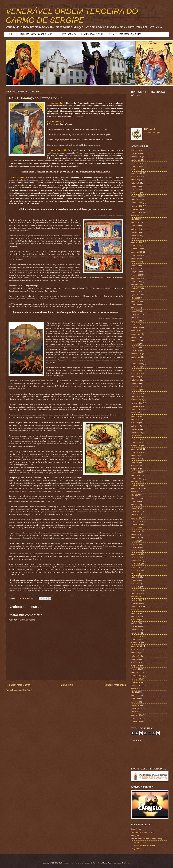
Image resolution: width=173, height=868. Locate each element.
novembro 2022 (137, 285)
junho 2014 (135, 616)
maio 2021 (135, 344)
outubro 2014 (136, 603)
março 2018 (135, 469)
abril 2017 (135, 505)
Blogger (127, 863)
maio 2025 (135, 186)
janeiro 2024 (136, 239)
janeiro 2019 (136, 436)
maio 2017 (135, 502)
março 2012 (135, 705)
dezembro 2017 (137, 479)
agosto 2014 (136, 610)
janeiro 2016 (136, 554)
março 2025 (135, 193)
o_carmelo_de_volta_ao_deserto (143, 845)
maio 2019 (135, 423)
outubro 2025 (136, 170)
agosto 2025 (136, 176)
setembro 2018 (137, 449)
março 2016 (135, 547)
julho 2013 (135, 653)
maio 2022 (135, 305)
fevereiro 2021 (136, 354)
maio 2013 (135, 659)
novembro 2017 (137, 482)
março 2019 (135, 429)
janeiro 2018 (136, 475)
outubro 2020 (136, 367)
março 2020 (135, 390)
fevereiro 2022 (136, 314)
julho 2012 (135, 692)
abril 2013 (135, 662)
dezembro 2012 (137, 676)
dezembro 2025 (137, 163)
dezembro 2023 (137, 242)
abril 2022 (135, 308)
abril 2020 (135, 387)
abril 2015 (135, 584)
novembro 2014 (137, 600)
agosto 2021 (136, 334)
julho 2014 (135, 613)
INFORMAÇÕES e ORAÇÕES (37, 34)
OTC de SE (150, 129)
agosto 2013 (136, 649)
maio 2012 (135, 699)
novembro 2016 (137, 521)
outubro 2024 (136, 209)
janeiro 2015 (136, 593)
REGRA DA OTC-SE (92, 34)
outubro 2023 (136, 249)
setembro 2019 (137, 410)
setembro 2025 (137, 173)
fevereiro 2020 (136, 393)
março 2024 (135, 232)
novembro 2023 (137, 245)
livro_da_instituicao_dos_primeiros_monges (147, 839)
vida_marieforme (137, 849)
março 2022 (135, 311)
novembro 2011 (137, 718)
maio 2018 (135, 462)
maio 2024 (135, 226)
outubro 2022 (136, 288)
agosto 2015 (136, 570)
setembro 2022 (137, 291)
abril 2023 (135, 268)
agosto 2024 (136, 216)
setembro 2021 (137, 331)
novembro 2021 (137, 324)
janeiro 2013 (136, 672)
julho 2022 (135, 298)
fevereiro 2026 (136, 157)
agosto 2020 (136, 373)
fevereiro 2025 (136, 196)
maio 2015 (135, 580)
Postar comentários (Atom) (22, 690)
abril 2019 (135, 426)
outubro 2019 (136, 406)
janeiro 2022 (136, 318)
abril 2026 (135, 150)
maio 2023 (135, 265)
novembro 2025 (137, 166)
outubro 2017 (136, 485)
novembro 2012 (137, 679)
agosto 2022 (136, 295)
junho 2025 (135, 183)
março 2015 (135, 587)
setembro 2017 (137, 488)
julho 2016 (135, 534)
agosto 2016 (136, 531)
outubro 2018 (136, 446)
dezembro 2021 (137, 321)
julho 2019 (135, 416)
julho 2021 (135, 337)
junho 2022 (135, 301)
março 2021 (135, 350)
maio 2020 (135, 383)
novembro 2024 (137, 206)
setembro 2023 (137, 252)
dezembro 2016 (137, 518)
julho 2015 (135, 574)
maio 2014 (135, 620)
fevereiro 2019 (136, 433)
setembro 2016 (137, 528)
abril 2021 (135, 347)
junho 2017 (135, 498)
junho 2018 (135, 459)
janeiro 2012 (136, 712)
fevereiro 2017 (136, 511)
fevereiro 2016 (136, 551)
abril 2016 (135, 544)
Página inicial (66, 685)
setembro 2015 (137, 567)
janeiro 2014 (136, 633)
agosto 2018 (136, 452)
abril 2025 (135, 189)
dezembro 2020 (137, 360)
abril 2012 (135, 702)
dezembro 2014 (137, 597)
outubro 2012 (136, 682)
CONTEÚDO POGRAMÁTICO (126, 34)
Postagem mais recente (18, 685)
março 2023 (135, 272)
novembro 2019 (137, 403)
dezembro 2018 (137, 439)
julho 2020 (135, 377)
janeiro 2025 (136, 199)
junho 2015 (135, 577)
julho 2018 (135, 456)
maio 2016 (135, 541)
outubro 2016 (136, 525)
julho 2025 (135, 180)
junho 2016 (135, 538)
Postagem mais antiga (114, 685)
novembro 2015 (137, 561)
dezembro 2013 (137, 636)
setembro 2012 (137, 686)
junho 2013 (135, 656)
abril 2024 (135, 229)
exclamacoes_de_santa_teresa (143, 832)
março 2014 (135, 626)
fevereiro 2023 (136, 275)
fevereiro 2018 (136, 472)
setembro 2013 (137, 646)
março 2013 (135, 666)
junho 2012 (135, 695)
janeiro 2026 (136, 160)
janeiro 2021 (136, 357)
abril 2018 (135, 465)
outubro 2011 (136, 722)
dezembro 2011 (137, 715)
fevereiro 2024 (136, 236)
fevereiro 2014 (136, 630)
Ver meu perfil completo (152, 133)
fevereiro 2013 (136, 669)
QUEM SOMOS (67, 34)
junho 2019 (135, 419)
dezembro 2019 (137, 400)
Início (12, 34)
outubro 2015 (136, 564)
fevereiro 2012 (136, 708)
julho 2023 (135, 259)
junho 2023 (135, 262)
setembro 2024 (137, 213)
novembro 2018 (137, 442)
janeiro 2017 (136, 515)
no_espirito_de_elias (139, 842)
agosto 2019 (136, 413)
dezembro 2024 (137, 203)
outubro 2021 (136, 327)
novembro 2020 (137, 364)
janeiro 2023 (136, 278)
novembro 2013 (137, 639)
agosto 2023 (136, 255)
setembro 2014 (137, 607)
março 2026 (135, 153)
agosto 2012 (136, 689)
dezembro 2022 (137, 282)
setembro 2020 (137, 370)
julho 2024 (135, 219)
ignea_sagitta (136, 836)
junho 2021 (135, 341)
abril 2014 (135, 623)
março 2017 (135, 508)
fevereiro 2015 (136, 590)
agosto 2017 (136, 492)
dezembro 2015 (137, 557)
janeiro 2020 (136, 396)
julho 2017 (135, 495)
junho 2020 (135, 380)
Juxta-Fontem (136, 829)
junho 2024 (135, 222)
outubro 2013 (136, 643)
